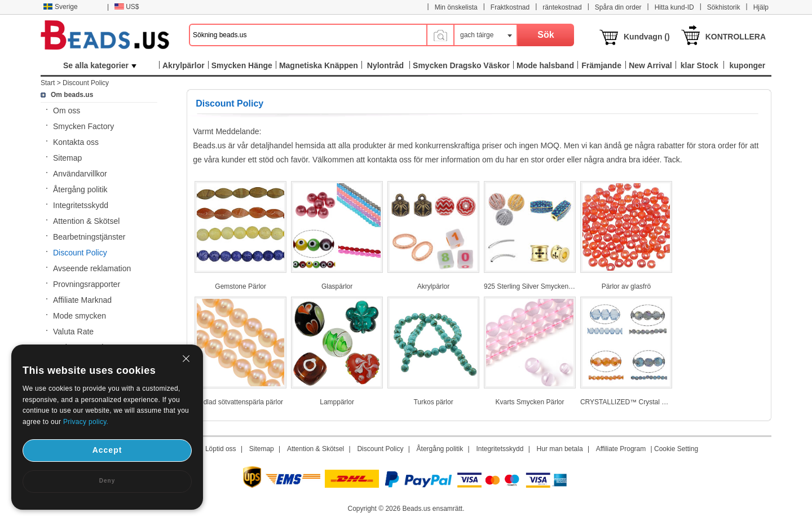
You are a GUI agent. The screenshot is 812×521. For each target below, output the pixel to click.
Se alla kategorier (100, 65)
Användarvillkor (80, 174)
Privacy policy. (86, 422)
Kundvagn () (647, 37)
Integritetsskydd (81, 205)
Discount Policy (86, 83)
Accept (107, 450)
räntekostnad (562, 7)
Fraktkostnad (510, 7)
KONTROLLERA (736, 37)
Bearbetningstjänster (89, 237)
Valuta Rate (73, 332)
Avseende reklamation (92, 268)
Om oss (67, 111)
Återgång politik (80, 189)
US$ (127, 7)
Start (48, 83)
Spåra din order (618, 7)
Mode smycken (80, 316)
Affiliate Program (621, 449)
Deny (107, 481)
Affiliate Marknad (82, 300)
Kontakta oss (76, 142)
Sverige (60, 7)
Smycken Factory (83, 126)
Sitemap (67, 158)
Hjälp (761, 7)
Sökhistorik (724, 7)
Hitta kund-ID (674, 7)
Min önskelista (456, 7)
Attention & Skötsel (86, 221)
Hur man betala (560, 449)
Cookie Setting (676, 449)
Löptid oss (221, 449)
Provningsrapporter (87, 284)
